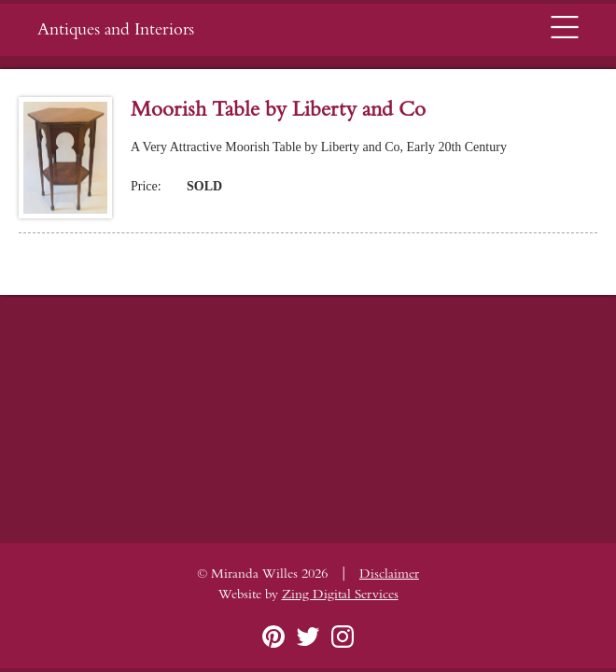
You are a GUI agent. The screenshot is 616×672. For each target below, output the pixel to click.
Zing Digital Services (340, 595)
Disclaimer (389, 574)
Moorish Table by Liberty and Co (278, 109)
